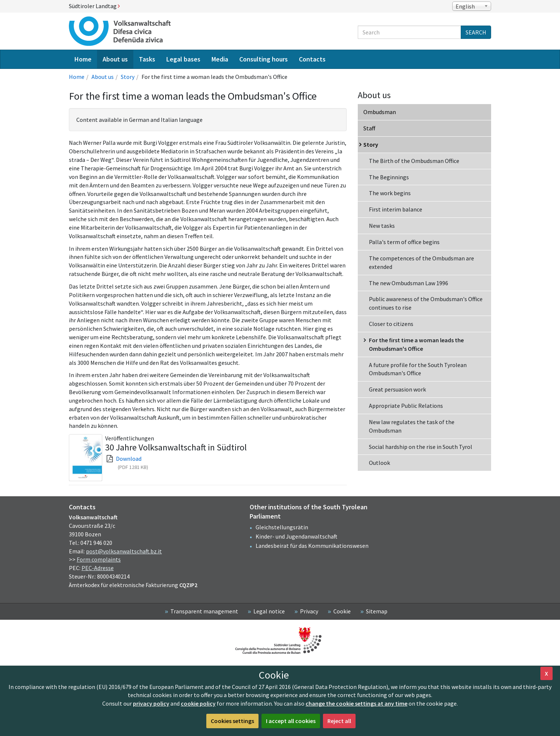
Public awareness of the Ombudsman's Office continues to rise (426, 303)
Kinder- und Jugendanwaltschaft (296, 536)
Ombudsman (380, 112)
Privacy (309, 611)
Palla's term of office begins (404, 242)
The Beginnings (389, 177)
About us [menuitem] (115, 59)
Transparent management (204, 611)
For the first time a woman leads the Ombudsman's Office (416, 344)
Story (128, 77)
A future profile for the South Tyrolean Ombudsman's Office (418, 369)
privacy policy (151, 703)
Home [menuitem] (83, 59)
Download (129, 459)
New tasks (382, 226)
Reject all (339, 721)
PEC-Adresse (98, 568)
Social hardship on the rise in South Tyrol (421, 447)
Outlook (379, 463)
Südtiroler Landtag (94, 6)
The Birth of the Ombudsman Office (414, 161)
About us (103, 77)
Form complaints (99, 559)
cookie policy (198, 703)
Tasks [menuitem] (147, 59)
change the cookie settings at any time (356, 703)
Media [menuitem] (220, 59)
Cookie (342, 611)
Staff (369, 128)
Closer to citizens (391, 324)
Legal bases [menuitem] (183, 59)
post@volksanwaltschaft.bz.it (124, 551)
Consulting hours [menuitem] (264, 59)
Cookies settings (232, 721)
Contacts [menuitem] (312, 59)
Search (476, 32)
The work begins (390, 193)
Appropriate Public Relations (406, 406)
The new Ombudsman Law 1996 (409, 283)
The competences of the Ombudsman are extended (421, 262)
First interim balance (396, 209)
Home (77, 77)
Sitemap (377, 611)
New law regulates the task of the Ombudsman (412, 426)
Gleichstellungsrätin (282, 527)
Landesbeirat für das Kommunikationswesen (312, 546)
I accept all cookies (291, 721)
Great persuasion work (397, 389)
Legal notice (269, 611)
